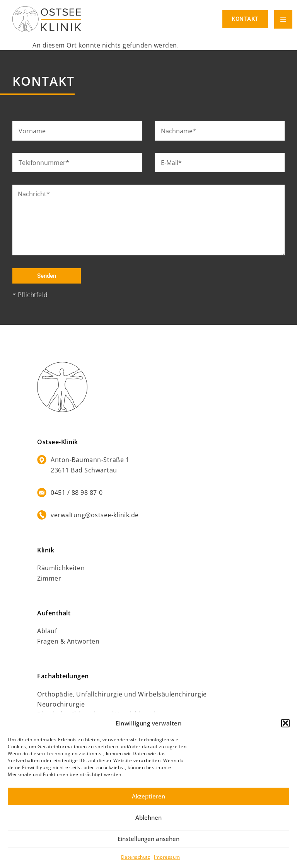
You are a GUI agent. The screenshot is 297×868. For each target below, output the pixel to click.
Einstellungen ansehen (148, 839)
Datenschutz (136, 857)
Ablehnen (148, 817)
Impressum (167, 857)
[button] (285, 723)
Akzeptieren (148, 796)
